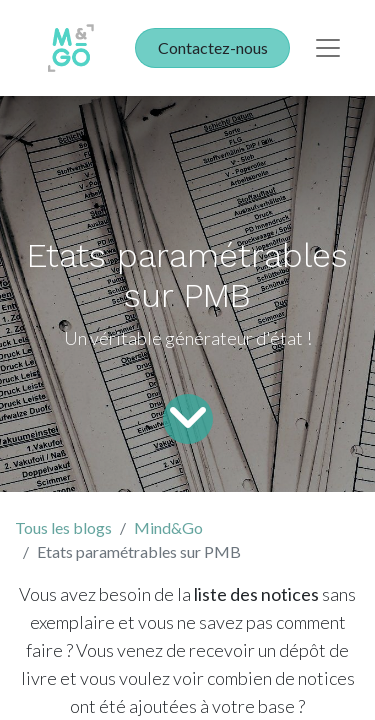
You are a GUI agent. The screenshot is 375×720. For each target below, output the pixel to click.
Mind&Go (168, 527)
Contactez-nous (213, 47)
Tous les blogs (63, 527)
